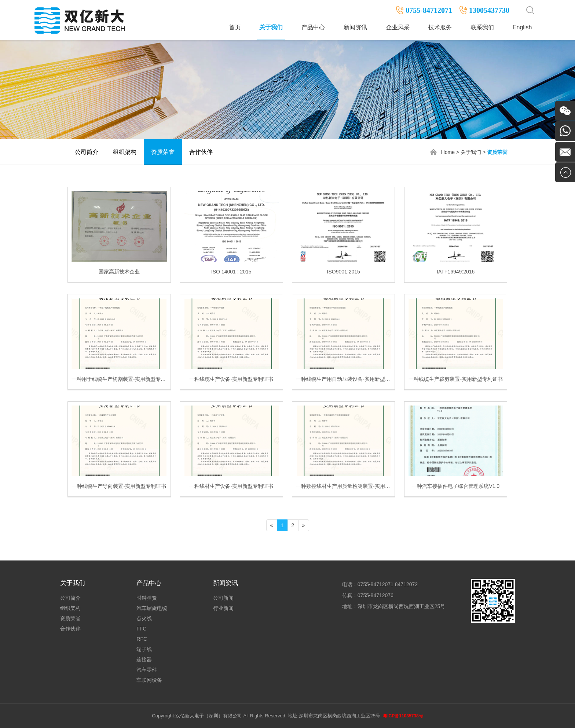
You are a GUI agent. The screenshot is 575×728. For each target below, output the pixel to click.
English (522, 27)
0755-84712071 (429, 10)
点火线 (144, 618)
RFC (142, 639)
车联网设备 (149, 680)
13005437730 (489, 10)
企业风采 (398, 27)
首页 (235, 27)
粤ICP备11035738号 (403, 716)
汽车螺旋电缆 (152, 608)
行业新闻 (223, 608)
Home (448, 152)
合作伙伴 (201, 152)
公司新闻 (223, 598)
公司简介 (87, 152)
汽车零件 (147, 670)
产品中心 (313, 27)
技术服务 (440, 27)
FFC (141, 629)
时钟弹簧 (147, 598)
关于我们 (271, 27)
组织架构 (125, 152)
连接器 (144, 659)
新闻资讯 (355, 27)
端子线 (144, 649)
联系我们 (482, 27)
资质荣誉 (163, 152)
